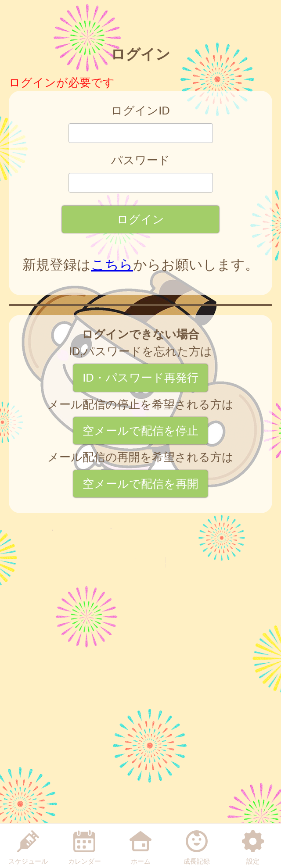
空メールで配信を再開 (140, 484)
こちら (112, 265)
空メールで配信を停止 (140, 431)
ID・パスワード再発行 (140, 378)
